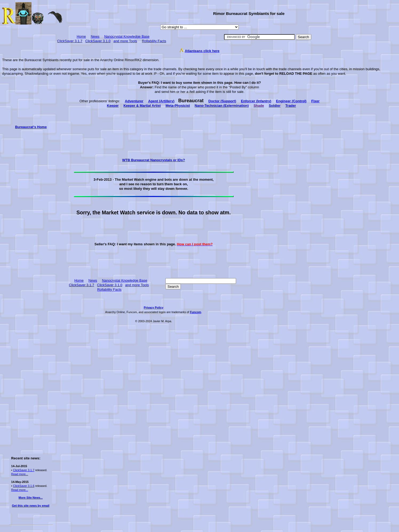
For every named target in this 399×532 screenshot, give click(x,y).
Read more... (20, 474)
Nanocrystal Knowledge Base (127, 36)
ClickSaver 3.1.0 (98, 41)
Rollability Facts (154, 41)
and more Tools (125, 41)
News (95, 36)
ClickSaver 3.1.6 (24, 486)
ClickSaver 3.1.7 (70, 41)
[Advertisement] (31, 209)
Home (81, 36)
